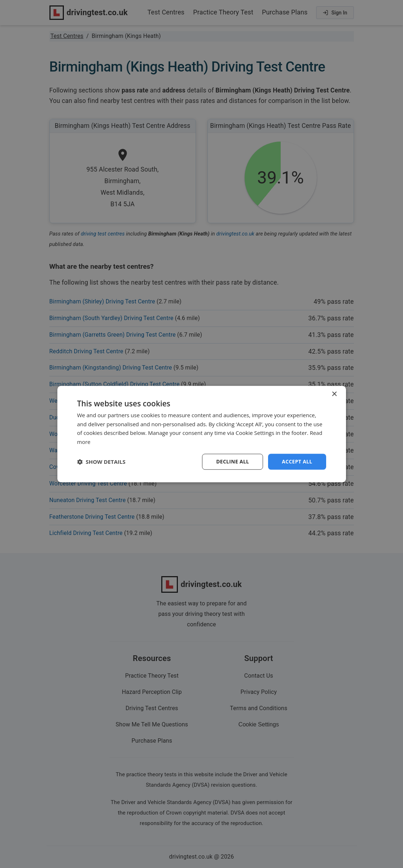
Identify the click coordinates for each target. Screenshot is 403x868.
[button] (101, 462)
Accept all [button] (297, 461)
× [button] (334, 394)
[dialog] (202, 434)
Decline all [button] (232, 461)
